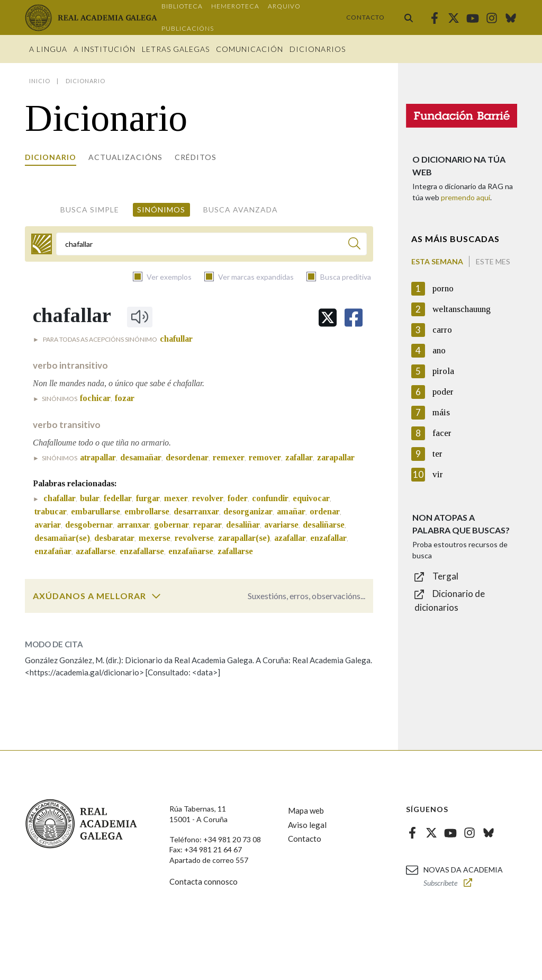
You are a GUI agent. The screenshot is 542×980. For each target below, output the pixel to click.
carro (442, 330)
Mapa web (306, 810)
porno (443, 288)
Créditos (196, 157)
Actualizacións (125, 157)
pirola (443, 371)
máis (441, 412)
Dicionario (51, 157)
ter (437, 454)
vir (438, 474)
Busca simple (90, 210)
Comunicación (250, 49)
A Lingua (48, 49)
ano (439, 350)
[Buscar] (354, 245)
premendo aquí (466, 197)
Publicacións (188, 28)
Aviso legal (307, 825)
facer (442, 433)
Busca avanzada (241, 210)
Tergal (445, 576)
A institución (105, 49)
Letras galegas (176, 49)
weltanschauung (462, 309)
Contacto (365, 17)
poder (443, 392)
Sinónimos (161, 210)
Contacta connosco (204, 881)
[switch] (156, 596)
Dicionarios (318, 49)
